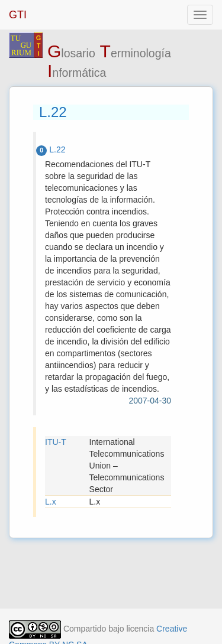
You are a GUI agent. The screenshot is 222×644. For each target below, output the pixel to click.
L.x (51, 502)
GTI (18, 15)
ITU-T (56, 442)
